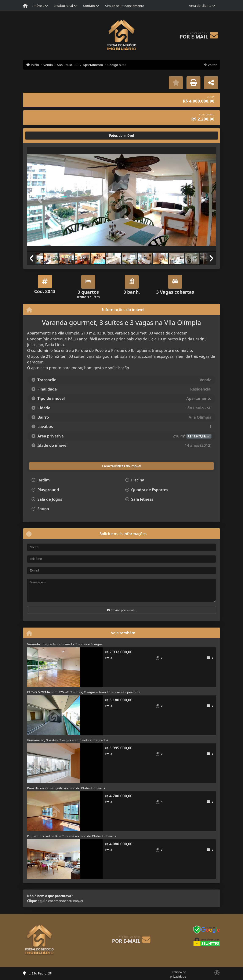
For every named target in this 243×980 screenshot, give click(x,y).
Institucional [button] (64, 5)
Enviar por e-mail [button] (121, 610)
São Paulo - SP (68, 65)
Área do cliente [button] (200, 5)
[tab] (41, 136)
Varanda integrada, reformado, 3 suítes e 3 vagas (65, 644)
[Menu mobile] (25, 6)
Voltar (211, 65)
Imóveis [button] (38, 5)
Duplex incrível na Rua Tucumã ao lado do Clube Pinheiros (72, 836)
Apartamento (93, 65)
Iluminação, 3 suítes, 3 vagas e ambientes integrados (68, 740)
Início (33, 65)
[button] (41, 200)
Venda (48, 65)
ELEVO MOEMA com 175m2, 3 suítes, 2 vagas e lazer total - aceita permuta (84, 692)
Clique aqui (36, 901)
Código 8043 (117, 65)
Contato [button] (89, 5)
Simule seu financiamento (125, 6)
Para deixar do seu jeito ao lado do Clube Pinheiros (66, 788)
